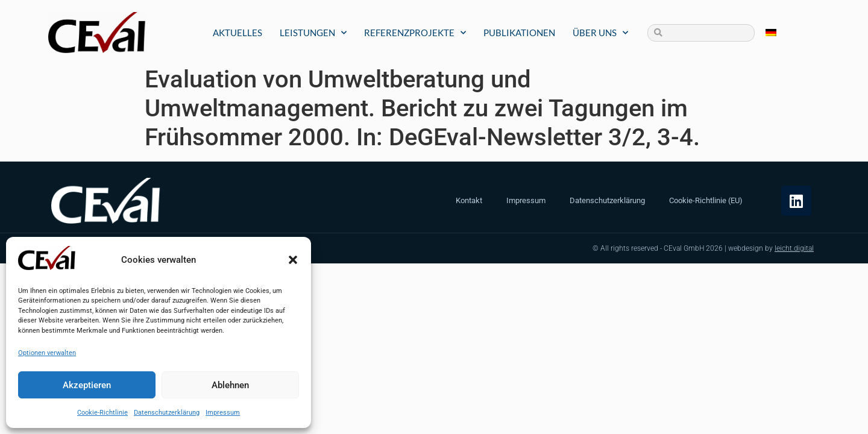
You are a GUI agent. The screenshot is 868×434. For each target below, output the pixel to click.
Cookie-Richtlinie (102, 413)
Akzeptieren (87, 385)
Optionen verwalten (47, 353)
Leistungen (313, 33)
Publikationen (519, 33)
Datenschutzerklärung (167, 413)
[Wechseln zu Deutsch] (771, 33)
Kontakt (469, 200)
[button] (293, 260)
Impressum (223, 413)
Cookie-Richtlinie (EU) (706, 200)
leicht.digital (794, 248)
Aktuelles (237, 33)
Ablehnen (230, 385)
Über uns (600, 33)
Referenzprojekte (415, 33)
